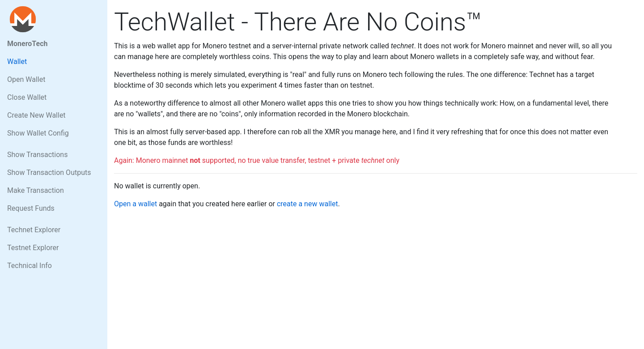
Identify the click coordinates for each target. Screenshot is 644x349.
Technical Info (30, 266)
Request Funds (31, 208)
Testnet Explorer (33, 248)
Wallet (17, 62)
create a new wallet (307, 204)
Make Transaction (36, 190)
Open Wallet (26, 79)
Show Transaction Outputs (49, 172)
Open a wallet (136, 204)
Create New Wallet (36, 115)
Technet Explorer (34, 230)
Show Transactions (37, 155)
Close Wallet (27, 97)
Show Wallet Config (38, 133)
